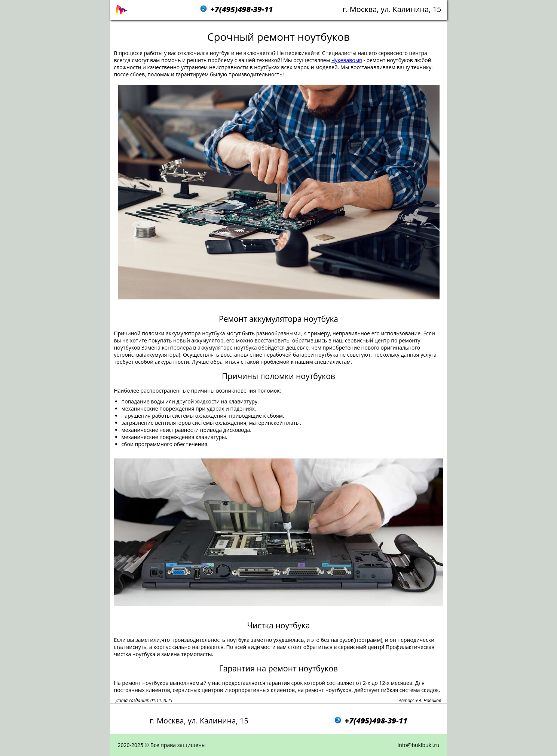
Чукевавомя (347, 60)
